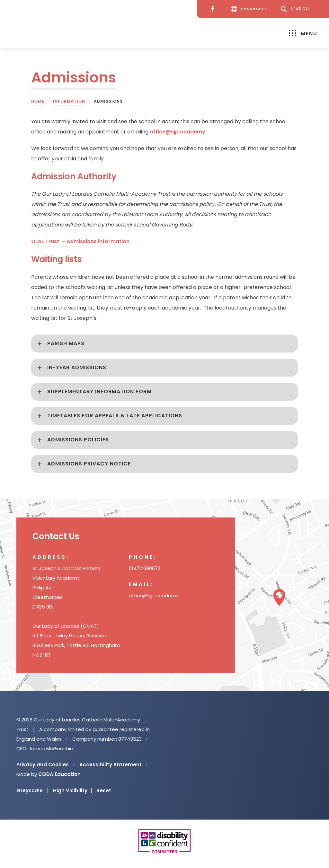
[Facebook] (214, 9)
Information (69, 101)
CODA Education (59, 774)
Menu (303, 33)
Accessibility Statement (111, 765)
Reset (104, 791)
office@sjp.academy (178, 132)
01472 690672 (145, 568)
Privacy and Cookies (43, 765)
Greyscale (32, 791)
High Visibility (72, 791)
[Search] (296, 9)
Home (38, 101)
